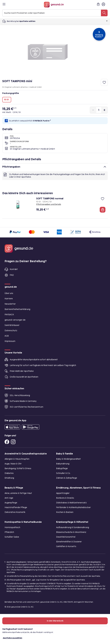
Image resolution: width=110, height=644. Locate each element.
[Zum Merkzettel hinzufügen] (104, 82)
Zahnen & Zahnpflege (67, 478)
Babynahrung (63, 464)
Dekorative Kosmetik (15, 512)
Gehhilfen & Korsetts (66, 546)
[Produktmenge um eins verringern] (93, 110)
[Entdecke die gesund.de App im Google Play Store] (31, 427)
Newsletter (10, 304)
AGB (7, 336)
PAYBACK (9, 315)
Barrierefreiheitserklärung (17, 309)
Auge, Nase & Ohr (13, 464)
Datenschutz (11, 331)
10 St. (7, 100)
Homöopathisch (12, 527)
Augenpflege (11, 503)
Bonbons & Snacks (65, 498)
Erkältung (9, 478)
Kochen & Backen (65, 512)
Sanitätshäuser (12, 325)
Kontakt (14, 269)
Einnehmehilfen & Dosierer (69, 542)
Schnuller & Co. (63, 473)
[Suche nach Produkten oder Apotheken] (104, 13)
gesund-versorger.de (15, 320)
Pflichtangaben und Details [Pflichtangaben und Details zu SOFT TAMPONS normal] (49, 204)
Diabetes (9, 473)
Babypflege (62, 468)
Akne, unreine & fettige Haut (18, 493)
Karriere (9, 299)
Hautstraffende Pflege (16, 507)
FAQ (12, 275)
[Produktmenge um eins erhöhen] (104, 110)
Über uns (9, 293)
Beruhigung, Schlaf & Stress (18, 468)
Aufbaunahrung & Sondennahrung (73, 527)
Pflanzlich (9, 532)
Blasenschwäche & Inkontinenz (71, 532)
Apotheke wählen (64, 21)
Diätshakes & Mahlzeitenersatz (71, 503)
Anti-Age (9, 498)
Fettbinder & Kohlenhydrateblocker (73, 507)
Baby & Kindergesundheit (68, 459)
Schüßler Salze (12, 537)
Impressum (10, 341)
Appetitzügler (63, 493)
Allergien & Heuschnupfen (17, 459)
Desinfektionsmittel (66, 537)
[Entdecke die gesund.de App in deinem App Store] (12, 427)
